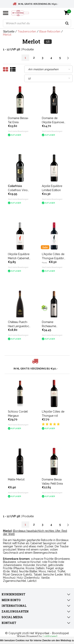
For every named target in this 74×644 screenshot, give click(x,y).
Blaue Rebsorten (50, 31)
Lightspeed (50, 636)
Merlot (7, 35)
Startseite (9, 31)
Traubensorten (27, 31)
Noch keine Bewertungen (18, 131)
